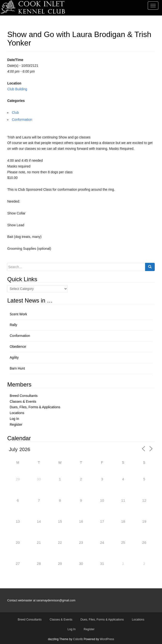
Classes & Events (23, 402)
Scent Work (18, 314)
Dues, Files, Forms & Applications (35, 407)
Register (16, 424)
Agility (14, 357)
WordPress (107, 639)
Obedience (18, 347)
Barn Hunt (17, 368)
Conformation (22, 120)
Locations (17, 413)
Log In (14, 419)
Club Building (17, 89)
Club (15, 113)
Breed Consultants (24, 396)
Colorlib (78, 639)
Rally (13, 325)
